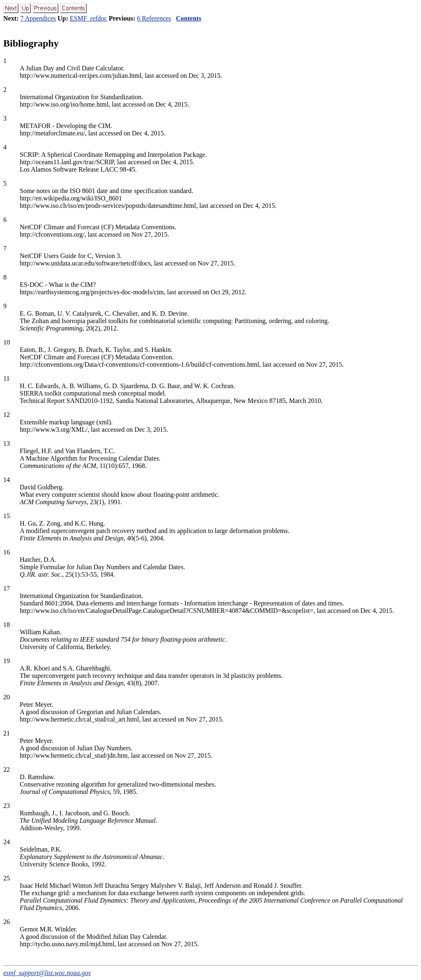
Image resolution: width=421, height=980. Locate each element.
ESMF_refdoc (89, 18)
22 (7, 769)
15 (7, 516)
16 (7, 552)
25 (7, 878)
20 (7, 697)
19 (7, 661)
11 (6, 378)
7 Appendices (38, 18)
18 (7, 625)
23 (7, 806)
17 (7, 588)
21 (7, 733)
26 (7, 922)
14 (7, 480)
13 (7, 443)
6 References (154, 18)
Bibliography (31, 43)
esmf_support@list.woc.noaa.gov (47, 973)
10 (7, 342)
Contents (189, 18)
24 (7, 842)
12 (7, 415)
